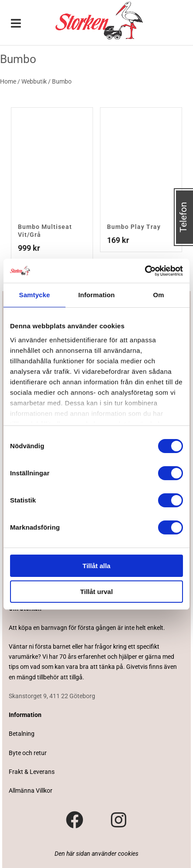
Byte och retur (28, 753)
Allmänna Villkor (31, 791)
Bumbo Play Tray (134, 227)
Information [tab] (96, 295)
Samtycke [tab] (35, 295)
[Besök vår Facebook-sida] (75, 820)
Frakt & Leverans (32, 772)
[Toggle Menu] (16, 24)
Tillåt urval (97, 592)
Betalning (22, 734)
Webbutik (34, 81)
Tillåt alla (96, 566)
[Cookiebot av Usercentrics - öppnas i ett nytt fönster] (145, 271)
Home (8, 81)
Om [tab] (158, 295)
